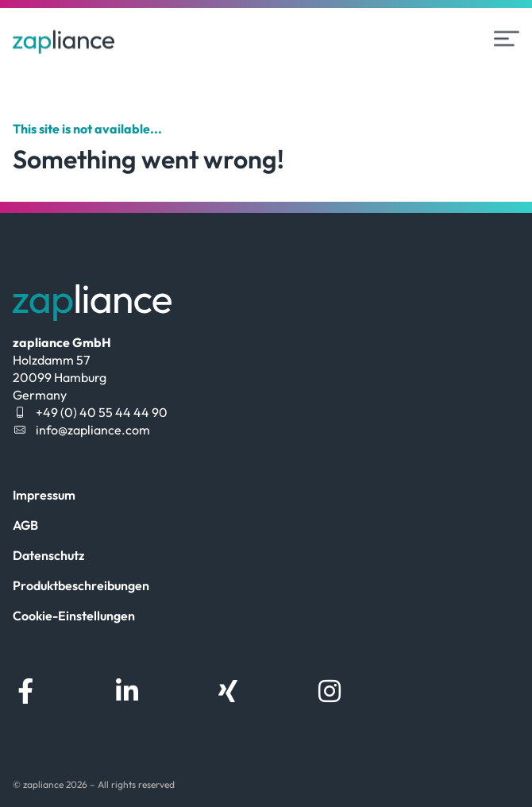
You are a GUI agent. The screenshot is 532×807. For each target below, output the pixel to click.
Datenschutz (48, 555)
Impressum (44, 495)
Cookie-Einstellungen (74, 616)
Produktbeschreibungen (81, 585)
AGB (25, 525)
